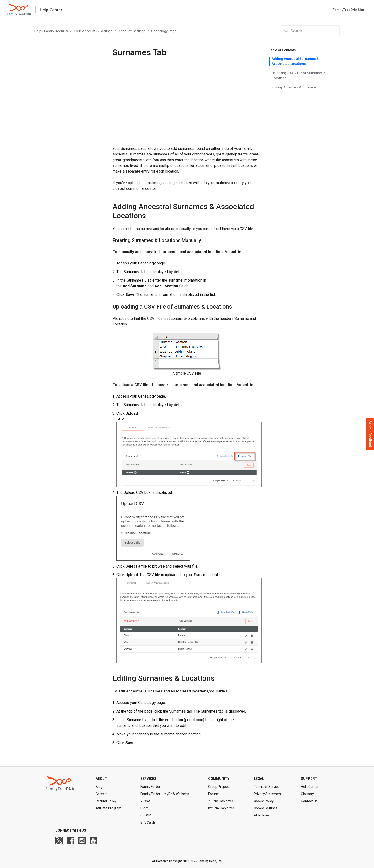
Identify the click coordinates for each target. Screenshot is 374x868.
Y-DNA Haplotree (221, 801)
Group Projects (219, 787)
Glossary (307, 794)
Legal (259, 779)
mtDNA (146, 815)
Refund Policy (106, 801)
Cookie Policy (264, 801)
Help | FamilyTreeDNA (51, 31)
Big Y (144, 808)
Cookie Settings (266, 808)
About (101, 779)
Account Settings (132, 31)
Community (219, 779)
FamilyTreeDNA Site (348, 10)
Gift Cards (148, 822)
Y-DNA (145, 801)
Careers (102, 794)
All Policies (262, 815)
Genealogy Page (164, 31)
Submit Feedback (370, 434)
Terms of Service (267, 787)
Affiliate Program (109, 808)
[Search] (310, 31)
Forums (214, 794)
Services (148, 779)
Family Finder (150, 787)
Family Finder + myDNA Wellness (165, 794)
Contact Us (309, 801)
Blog (99, 787)
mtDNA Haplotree (221, 808)
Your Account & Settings (93, 31)
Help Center (310, 787)
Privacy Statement (268, 794)
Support (309, 779)
